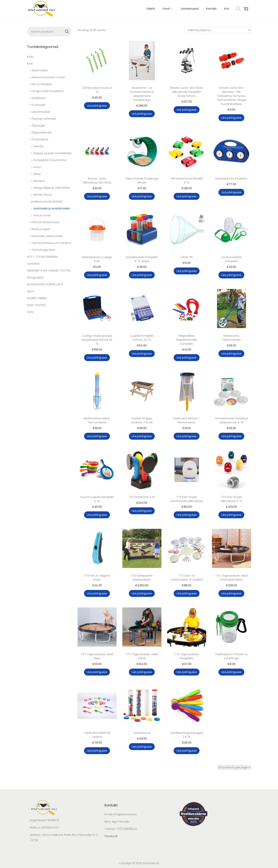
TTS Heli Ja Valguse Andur (97, 578)
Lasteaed (33, 264)
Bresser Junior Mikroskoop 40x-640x (97, 181)
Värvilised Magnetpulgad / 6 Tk (187, 735)
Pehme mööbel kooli (45, 222)
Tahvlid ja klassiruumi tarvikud (51, 243)
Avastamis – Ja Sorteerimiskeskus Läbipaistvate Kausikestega (142, 94)
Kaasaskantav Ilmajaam (231, 179)
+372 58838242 (126, 829)
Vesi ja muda (42, 215)
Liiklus (37, 174)
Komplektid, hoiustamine (50, 160)
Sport (31, 291)
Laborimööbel (41, 112)
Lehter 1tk (187, 257)
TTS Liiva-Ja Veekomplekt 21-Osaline (187, 578)
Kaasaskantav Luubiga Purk (97, 259)
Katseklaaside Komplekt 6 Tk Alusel (142, 259)
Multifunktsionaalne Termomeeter (97, 420)
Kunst (37, 167)
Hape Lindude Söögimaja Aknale (142, 181)
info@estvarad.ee (125, 814)
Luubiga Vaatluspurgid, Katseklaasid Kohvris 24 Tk (97, 340)
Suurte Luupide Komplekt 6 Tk (97, 499)
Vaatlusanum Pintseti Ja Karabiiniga (231, 656)
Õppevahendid (42, 132)
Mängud (39, 181)
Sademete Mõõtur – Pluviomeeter (187, 420)
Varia (30, 312)
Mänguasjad (35, 277)
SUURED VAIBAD (37, 298)
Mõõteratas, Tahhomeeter (231, 338)
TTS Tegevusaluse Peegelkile (187, 656)
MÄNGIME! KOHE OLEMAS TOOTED (49, 271)
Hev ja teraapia (42, 84)
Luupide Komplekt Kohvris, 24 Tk (142, 338)
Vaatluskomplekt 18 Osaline (97, 735)
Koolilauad (38, 98)
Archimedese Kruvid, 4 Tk (97, 90)
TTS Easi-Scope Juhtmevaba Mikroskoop (187, 499)
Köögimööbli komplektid (48, 91)
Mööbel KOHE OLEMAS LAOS (45, 284)
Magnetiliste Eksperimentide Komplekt (187, 340)
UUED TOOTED (36, 305)
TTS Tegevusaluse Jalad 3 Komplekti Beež (231, 578)
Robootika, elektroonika (47, 236)
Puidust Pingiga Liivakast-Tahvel (142, 420)
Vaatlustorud (142, 733)
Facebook (111, 836)
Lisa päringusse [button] (97, 106)
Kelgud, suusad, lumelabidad (52, 153)
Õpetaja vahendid (44, 119)
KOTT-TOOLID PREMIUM (42, 257)
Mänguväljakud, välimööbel (52, 188)
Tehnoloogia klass (43, 250)
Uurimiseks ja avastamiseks (52, 208)
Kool (30, 63)
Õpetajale (38, 126)
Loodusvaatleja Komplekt (231, 259)
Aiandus (39, 146)
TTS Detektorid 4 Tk (142, 497)
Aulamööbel (40, 70)
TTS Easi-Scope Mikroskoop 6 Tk (231, 499)
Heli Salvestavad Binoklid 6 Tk (187, 181)
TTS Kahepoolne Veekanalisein (142, 578)
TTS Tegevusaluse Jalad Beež (97, 656)
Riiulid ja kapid (41, 229)
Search (67, 32)
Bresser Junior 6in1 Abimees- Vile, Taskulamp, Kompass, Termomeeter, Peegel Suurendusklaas (231, 96)
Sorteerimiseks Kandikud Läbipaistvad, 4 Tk (231, 420)
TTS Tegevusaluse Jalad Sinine (142, 656)
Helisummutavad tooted (48, 77)
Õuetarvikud (40, 139)
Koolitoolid (38, 105)
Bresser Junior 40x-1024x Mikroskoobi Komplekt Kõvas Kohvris (187, 92)
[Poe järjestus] (218, 30)
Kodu (30, 57)
